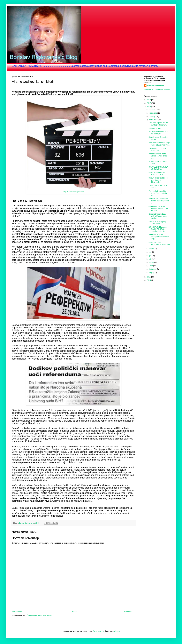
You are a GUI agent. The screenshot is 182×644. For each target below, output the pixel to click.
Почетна (73, 611)
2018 (149, 100)
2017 (149, 103)
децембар (153, 110)
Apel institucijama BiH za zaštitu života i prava (158, 124)
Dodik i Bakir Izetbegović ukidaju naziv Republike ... (159, 201)
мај (150, 259)
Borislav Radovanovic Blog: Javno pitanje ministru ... (159, 144)
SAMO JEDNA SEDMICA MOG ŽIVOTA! (158, 168)
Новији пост (17, 611)
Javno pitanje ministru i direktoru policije (157, 173)
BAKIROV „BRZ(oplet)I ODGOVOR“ (157, 223)
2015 (149, 277)
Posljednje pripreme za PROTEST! (157, 149)
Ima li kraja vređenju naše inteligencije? (158, 133)
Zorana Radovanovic (156, 86)
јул (150, 252)
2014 (149, 280)
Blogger (117, 631)
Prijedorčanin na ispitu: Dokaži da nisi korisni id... (158, 156)
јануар (152, 273)
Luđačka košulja (155, 128)
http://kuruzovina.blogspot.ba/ (74, 192)
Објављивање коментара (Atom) (39, 615)
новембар (153, 113)
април (152, 262)
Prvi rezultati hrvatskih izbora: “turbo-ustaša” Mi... (158, 193)
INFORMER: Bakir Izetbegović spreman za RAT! (159, 237)
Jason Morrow (98, 631)
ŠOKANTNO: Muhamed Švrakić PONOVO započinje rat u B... (158, 229)
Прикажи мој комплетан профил (157, 89)
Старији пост (130, 611)
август (152, 249)
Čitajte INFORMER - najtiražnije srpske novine (159, 243)
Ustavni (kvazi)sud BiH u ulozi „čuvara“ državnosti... (158, 180)
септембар (154, 120)
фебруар (153, 269)
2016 (149, 107)
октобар (152, 116)
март (151, 266)
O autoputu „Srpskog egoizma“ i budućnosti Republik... (158, 209)
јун (150, 256)
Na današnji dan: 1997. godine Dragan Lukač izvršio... (158, 216)
